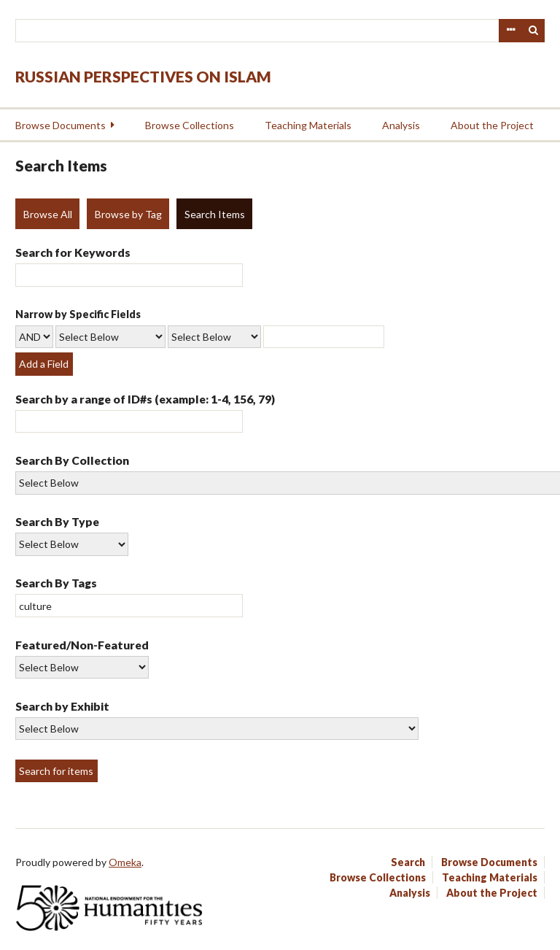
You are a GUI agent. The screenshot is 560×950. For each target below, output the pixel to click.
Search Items (215, 214)
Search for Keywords (73, 252)
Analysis (401, 125)
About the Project (492, 125)
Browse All (48, 214)
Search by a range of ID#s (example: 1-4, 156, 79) (145, 399)
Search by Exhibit (62, 706)
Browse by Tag (128, 214)
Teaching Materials (308, 125)
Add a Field (44, 364)
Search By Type (57, 521)
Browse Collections (190, 125)
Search (534, 31)
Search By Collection (72, 460)
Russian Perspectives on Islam (143, 76)
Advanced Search (510, 31)
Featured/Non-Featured (82, 645)
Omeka (125, 862)
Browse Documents (61, 125)
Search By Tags (56, 583)
